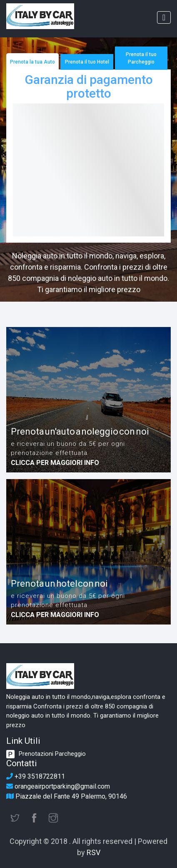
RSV (93, 852)
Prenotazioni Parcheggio (52, 754)
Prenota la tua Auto (32, 62)
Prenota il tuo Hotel (87, 62)
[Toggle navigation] (164, 17)
